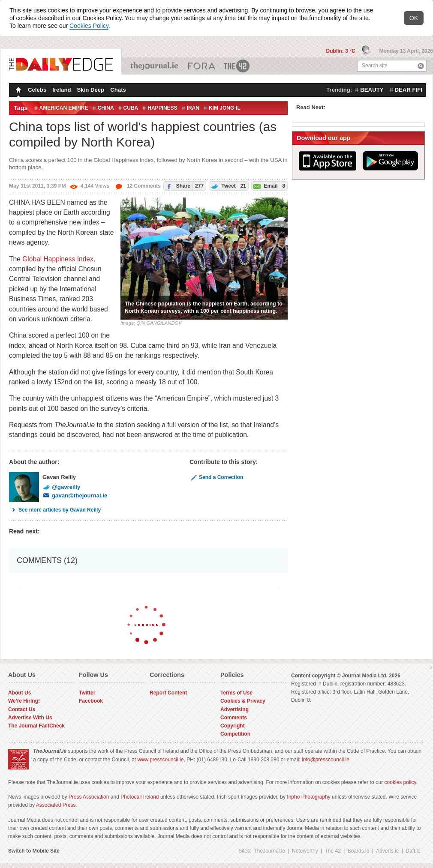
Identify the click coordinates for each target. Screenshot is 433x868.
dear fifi (409, 90)
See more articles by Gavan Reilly (55, 510)
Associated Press (56, 805)
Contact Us (22, 709)
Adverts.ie (387, 851)
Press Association (89, 797)
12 (138, 186)
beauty (372, 90)
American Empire (64, 108)
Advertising (235, 709)
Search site (375, 66)
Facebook (91, 701)
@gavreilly (61, 487)
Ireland (62, 90)
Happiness (162, 108)
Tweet (228, 186)
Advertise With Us (30, 718)
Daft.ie (413, 851)
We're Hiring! (24, 701)
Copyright (233, 726)
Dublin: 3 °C (341, 51)
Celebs (37, 90)
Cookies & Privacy (243, 701)
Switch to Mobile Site (34, 851)
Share (184, 186)
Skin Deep (91, 90)
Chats (118, 90)
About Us (20, 693)
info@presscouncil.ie (326, 760)
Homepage (18, 91)
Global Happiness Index (58, 259)
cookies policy (400, 782)
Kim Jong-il (225, 108)
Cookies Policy (89, 26)
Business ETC (202, 66)
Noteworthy (305, 851)
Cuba (131, 108)
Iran (193, 108)
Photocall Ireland (140, 797)
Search (421, 66)
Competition (235, 734)
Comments (234, 718)
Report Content (168, 693)
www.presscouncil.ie (160, 760)
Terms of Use (236, 693)
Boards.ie (359, 851)
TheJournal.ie (155, 66)
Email (268, 186)
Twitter (87, 693)
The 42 (237, 66)
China (106, 108)
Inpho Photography (308, 797)
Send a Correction (216, 477)
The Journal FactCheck (36, 726)
